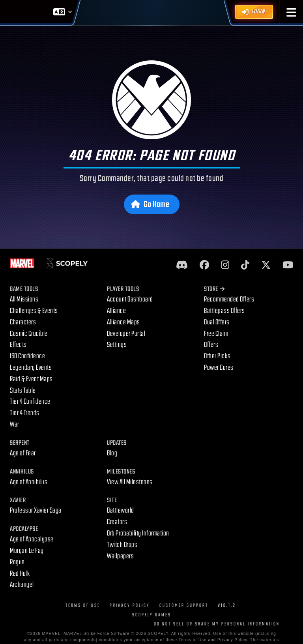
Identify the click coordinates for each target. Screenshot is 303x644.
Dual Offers (217, 322)
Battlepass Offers (224, 311)
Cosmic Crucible (29, 334)
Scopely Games (152, 615)
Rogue (17, 562)
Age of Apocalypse (32, 539)
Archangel (22, 585)
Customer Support (184, 606)
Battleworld (121, 510)
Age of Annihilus (29, 482)
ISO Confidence (27, 356)
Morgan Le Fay (27, 551)
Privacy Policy (130, 606)
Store (214, 289)
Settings (117, 345)
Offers (211, 345)
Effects (18, 345)
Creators (117, 522)
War (15, 424)
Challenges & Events (34, 311)
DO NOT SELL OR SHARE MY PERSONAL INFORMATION (217, 624)
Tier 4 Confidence (30, 402)
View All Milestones (130, 482)
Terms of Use (83, 606)
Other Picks (217, 356)
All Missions (24, 299)
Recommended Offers (229, 299)
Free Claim (216, 334)
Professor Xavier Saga (36, 510)
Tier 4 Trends (25, 413)
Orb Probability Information (138, 533)
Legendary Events (31, 368)
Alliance (116, 311)
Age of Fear (23, 453)
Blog (112, 453)
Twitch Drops (122, 545)
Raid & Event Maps (31, 379)
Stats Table (23, 390)
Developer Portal (126, 334)
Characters (23, 322)
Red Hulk (20, 574)
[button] (291, 12)
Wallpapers (120, 556)
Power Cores (219, 368)
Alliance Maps (123, 322)
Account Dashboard (130, 299)
